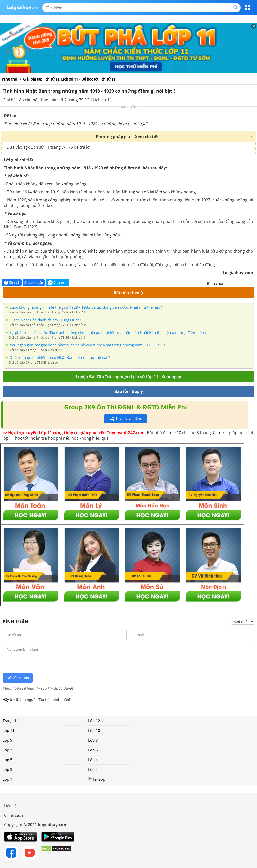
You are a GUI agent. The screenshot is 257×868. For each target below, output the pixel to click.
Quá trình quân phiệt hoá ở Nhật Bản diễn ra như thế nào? (60, 357)
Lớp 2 (93, 769)
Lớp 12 (94, 721)
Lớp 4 (93, 760)
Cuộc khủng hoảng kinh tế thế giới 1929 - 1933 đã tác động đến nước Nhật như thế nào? (85, 307)
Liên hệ (10, 806)
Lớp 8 (93, 740)
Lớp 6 (93, 750)
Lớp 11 (9, 730)
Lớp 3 (7, 769)
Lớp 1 (7, 779)
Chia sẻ (12, 283)
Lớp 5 (7, 760)
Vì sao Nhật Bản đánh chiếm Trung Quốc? (45, 320)
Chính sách (13, 815)
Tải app (97, 779)
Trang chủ (11, 721)
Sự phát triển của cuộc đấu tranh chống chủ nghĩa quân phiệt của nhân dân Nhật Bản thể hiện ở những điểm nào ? (108, 332)
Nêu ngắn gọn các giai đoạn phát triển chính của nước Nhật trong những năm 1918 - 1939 (87, 345)
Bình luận (34, 283)
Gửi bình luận (18, 678)
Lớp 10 (94, 730)
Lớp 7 (7, 750)
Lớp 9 (7, 740)
